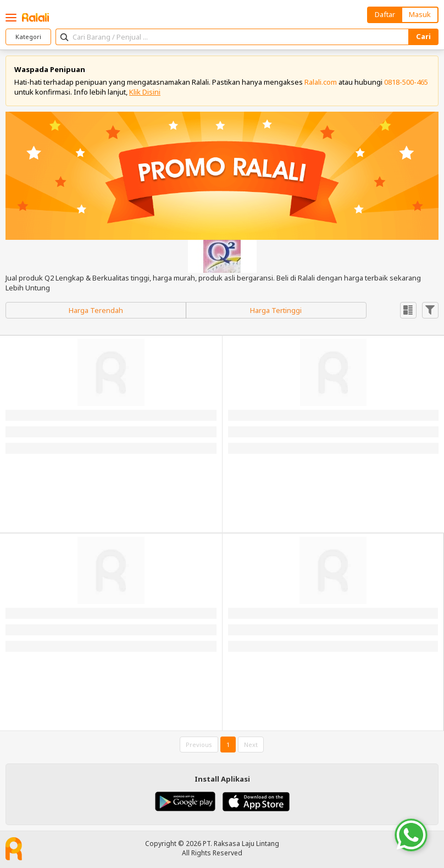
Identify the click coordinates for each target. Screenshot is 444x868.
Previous (199, 745)
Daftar (385, 14)
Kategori (28, 37)
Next (251, 745)
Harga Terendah (96, 310)
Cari (423, 36)
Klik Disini (145, 92)
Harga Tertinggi (276, 310)
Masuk (420, 14)
